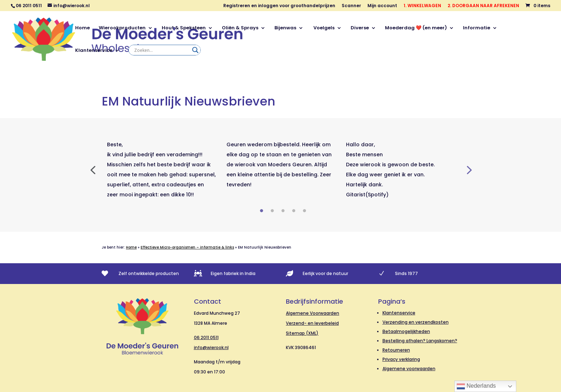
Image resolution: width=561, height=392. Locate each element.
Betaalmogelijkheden (406, 331)
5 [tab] (304, 211)
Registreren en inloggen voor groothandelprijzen (279, 6)
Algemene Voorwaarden (313, 313)
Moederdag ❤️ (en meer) (416, 28)
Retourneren (396, 350)
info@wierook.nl (211, 347)
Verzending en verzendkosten (416, 322)
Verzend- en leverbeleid (312, 323)
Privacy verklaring (401, 359)
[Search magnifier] (195, 50)
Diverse (360, 28)
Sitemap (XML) (302, 333)
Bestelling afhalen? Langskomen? (420, 341)
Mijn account (382, 6)
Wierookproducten (122, 28)
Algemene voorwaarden (409, 369)
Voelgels (323, 28)
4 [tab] (294, 211)
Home (82, 28)
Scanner (351, 6)
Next (468, 170)
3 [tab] (283, 211)
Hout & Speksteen (184, 28)
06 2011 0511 (206, 337)
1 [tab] (262, 211)
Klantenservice (94, 51)
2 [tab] (272, 211)
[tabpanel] (161, 170)
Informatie (477, 28)
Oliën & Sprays (240, 28)
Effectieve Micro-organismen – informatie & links (187, 247)
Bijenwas (285, 28)
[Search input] (161, 50)
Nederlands (476, 386)
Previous (93, 170)
